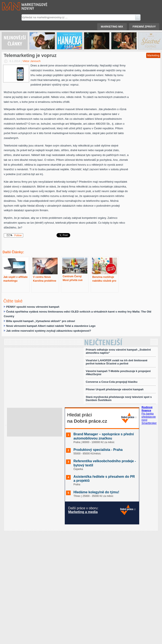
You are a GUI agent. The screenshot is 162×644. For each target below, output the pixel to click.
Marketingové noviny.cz (20, 6)
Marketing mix (112, 27)
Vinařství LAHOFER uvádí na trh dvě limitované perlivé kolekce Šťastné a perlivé (116, 362)
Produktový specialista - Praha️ (98, 450)
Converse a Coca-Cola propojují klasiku (111, 382)
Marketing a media (83, 512)
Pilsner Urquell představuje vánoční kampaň (115, 389)
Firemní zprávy (144, 27)
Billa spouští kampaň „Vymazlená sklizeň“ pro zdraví (40, 321)
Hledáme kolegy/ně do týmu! (96, 492)
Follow (14, 235)
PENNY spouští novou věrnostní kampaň (33, 307)
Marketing (153, 55)
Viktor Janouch (32, 61)
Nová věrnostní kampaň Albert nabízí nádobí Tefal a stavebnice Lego (51, 326)
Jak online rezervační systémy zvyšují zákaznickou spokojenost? (49, 331)
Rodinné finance (147, 409)
